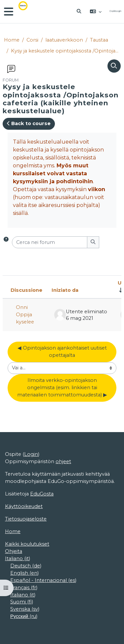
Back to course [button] (29, 123)
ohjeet (63, 461)
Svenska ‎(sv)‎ (25, 609)
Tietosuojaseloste (26, 519)
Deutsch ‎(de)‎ (26, 566)
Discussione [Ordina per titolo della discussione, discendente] (26, 290)
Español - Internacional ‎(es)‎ (43, 580)
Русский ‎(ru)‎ (24, 616)
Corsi (32, 40)
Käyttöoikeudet (24, 506)
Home (12, 40)
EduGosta (42, 494)
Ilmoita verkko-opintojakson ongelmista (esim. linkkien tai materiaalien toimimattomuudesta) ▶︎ (62, 388)
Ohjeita (14, 551)
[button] (79, 12)
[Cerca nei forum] (50, 242)
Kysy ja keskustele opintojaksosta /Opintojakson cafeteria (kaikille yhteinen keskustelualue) (65, 51)
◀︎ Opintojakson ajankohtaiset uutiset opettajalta (63, 352)
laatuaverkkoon (64, 40)
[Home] (28, 12)
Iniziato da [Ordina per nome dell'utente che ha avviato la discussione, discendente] (65, 290)
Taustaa (99, 40)
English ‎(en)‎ (24, 573)
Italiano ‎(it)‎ (18, 559)
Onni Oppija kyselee (25, 315)
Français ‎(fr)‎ (24, 588)
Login (119, 11)
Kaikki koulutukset (27, 544)
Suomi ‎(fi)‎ (22, 602)
